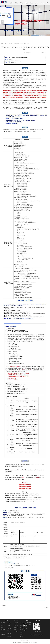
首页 (2, 44)
